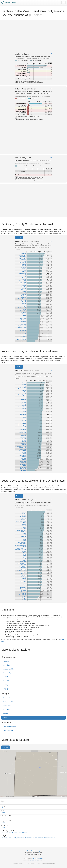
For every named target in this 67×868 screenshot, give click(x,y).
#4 (51, 241)
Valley (20, 833)
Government (28, 838)
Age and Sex (7, 665)
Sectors (5, 718)
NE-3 (3, 823)
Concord (4, 838)
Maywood (5, 818)
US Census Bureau (37, 858)
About (29, 851)
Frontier (4, 808)
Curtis (9, 838)
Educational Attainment (9, 727)
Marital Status (7, 677)
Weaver (25, 833)
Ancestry (5, 685)
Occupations (6, 710)
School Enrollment (8, 731)
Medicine (15, 833)
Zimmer (52, 838)
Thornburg (47, 838)
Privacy (38, 851)
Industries (6, 714)
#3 (51, 158)
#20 (51, 500)
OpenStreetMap (34, 860)
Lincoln (35, 838)
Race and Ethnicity (8, 669)
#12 (51, 370)
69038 (4, 813)
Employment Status (8, 702)
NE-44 (4, 828)
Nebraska (5, 803)
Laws (10, 833)
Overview (6, 747)
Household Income (8, 698)
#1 (51, 54)
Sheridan (40, 838)
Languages (6, 689)
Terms (33, 851)
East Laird (5, 833)
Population (6, 661)
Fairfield (14, 838)
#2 (51, 89)
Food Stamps (7, 706)
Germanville (21, 838)
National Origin (7, 681)
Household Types (8, 673)
